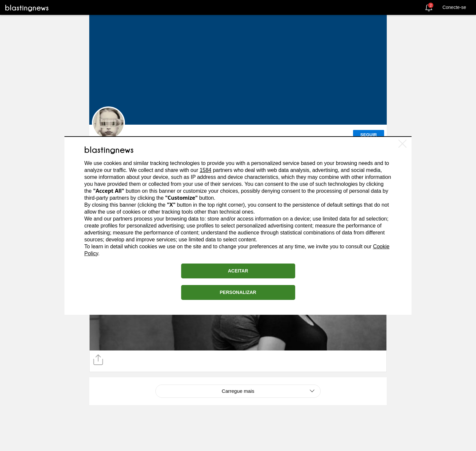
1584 (206, 170)
